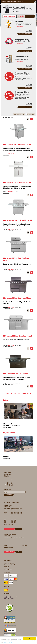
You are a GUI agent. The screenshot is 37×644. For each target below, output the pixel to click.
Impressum (6, 568)
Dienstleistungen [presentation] (10, 16)
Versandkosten (6, 117)
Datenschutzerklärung (8, 642)
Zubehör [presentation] (21, 16)
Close (35, 2)
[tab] (10, 16)
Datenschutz (6, 566)
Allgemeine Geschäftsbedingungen (11, 565)
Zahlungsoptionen (8, 569)
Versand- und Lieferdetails (9, 563)
